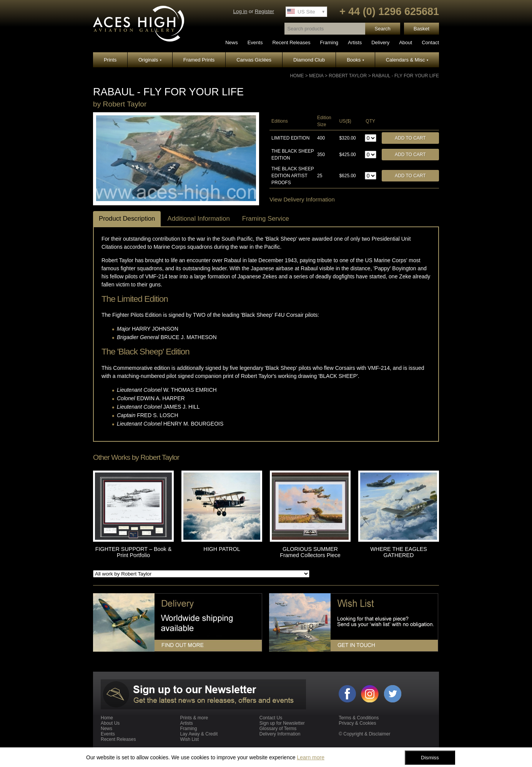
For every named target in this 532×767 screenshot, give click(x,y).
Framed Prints (199, 60)
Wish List (189, 739)
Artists (355, 42)
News (232, 42)
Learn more (311, 757)
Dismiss (430, 758)
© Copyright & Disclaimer (364, 734)
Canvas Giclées (254, 60)
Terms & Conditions (359, 718)
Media (316, 76)
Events (255, 42)
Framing (329, 42)
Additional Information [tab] (198, 219)
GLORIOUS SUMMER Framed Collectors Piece (310, 552)
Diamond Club (309, 60)
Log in (240, 11)
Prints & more (194, 718)
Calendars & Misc (407, 60)
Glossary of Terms (278, 729)
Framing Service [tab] (266, 219)
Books (355, 60)
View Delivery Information (302, 199)
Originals (150, 60)
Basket (421, 29)
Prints (110, 60)
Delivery (380, 42)
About (406, 42)
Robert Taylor (348, 76)
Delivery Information (280, 734)
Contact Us (271, 718)
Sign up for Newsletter (282, 723)
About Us (110, 723)
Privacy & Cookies (357, 723)
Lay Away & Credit (199, 734)
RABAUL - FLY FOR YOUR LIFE (406, 76)
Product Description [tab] (127, 219)
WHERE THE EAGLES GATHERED (399, 552)
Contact (430, 42)
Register (264, 11)
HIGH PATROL (222, 549)
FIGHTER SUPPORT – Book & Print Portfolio (134, 552)
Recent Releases (291, 42)
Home (297, 76)
